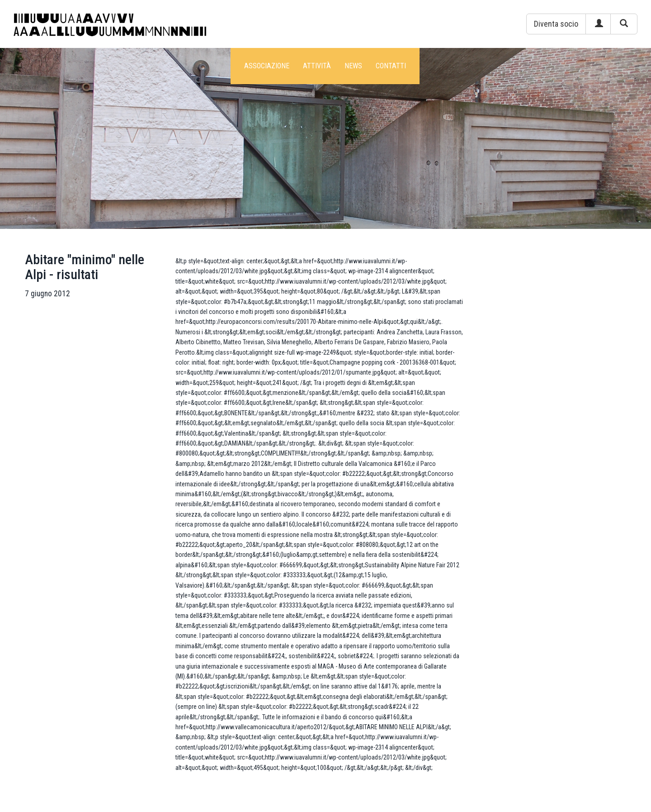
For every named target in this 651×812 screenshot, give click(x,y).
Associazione (267, 66)
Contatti (391, 66)
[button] (556, 24)
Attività (317, 66)
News (353, 66)
